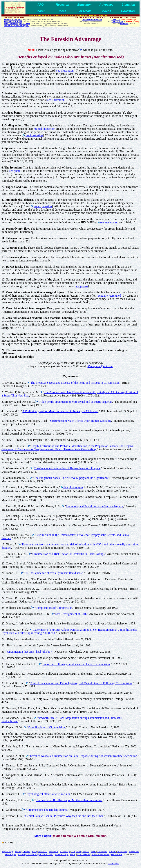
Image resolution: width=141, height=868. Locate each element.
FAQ (34, 851)
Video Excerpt (62, 854)
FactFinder (134, 851)
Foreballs (124, 24)
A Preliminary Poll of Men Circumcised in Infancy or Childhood (60, 411)
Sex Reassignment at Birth (71, 614)
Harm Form (117, 854)
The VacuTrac (117, 21)
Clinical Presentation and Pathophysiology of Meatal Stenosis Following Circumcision (81, 683)
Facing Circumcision (13, 19)
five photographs (73, 487)
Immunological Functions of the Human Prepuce (94, 506)
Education (54, 851)
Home (18, 851)
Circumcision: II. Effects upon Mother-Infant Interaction (69, 800)
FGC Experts (84, 854)
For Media (102, 851)
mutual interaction (45, 129)
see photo (15, 171)
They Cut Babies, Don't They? (17, 24)
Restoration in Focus (13, 21)
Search (86, 851)
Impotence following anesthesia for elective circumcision (76, 664)
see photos (82, 286)
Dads (73, 854)
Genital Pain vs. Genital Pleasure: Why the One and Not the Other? (65, 816)
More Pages (43, 836)
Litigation (76, 851)
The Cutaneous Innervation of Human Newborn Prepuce (67, 468)
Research (43, 851)
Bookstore (122, 851)
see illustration (65, 71)
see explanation (43, 206)
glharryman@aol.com (100, 366)
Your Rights (11, 854)
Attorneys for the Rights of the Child (36, 854)
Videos (112, 851)
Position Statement (100, 854)
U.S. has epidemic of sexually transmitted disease (54, 573)
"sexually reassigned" (110, 296)
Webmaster (113, 864)
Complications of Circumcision (54, 608)
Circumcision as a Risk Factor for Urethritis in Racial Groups (68, 554)
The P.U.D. (116, 19)
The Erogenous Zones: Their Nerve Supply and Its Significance (71, 478)
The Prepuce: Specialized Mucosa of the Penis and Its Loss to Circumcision (75, 383)
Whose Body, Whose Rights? (17, 26)
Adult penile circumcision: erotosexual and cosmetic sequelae (76, 402)
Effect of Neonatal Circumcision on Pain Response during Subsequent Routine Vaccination (83, 756)
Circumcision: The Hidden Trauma (47, 810)
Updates (27, 851)
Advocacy (65, 851)
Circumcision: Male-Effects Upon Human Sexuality (81, 421)
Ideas (93, 851)
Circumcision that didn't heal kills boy (29, 652)
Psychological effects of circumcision (48, 794)
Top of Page (8, 851)
